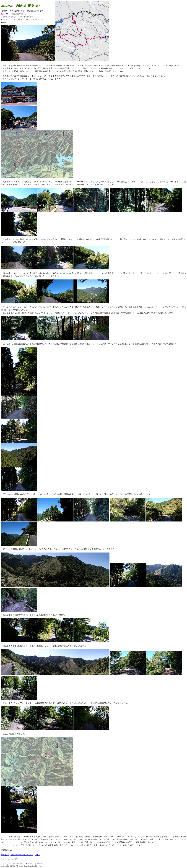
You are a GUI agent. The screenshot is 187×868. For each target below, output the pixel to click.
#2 (7, 14)
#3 (7, 20)
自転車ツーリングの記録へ (22, 855)
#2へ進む (5, 855)
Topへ (38, 855)
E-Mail (28, 864)
